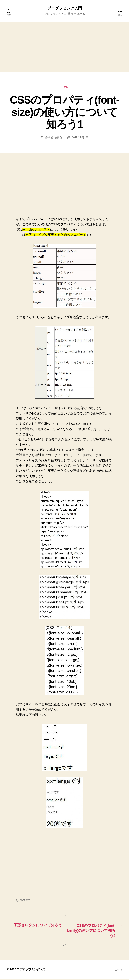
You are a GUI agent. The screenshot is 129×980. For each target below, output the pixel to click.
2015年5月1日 (80, 138)
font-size (25, 901)
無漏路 (58, 138)
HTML (64, 87)
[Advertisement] (64, 48)
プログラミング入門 (64, 8)
